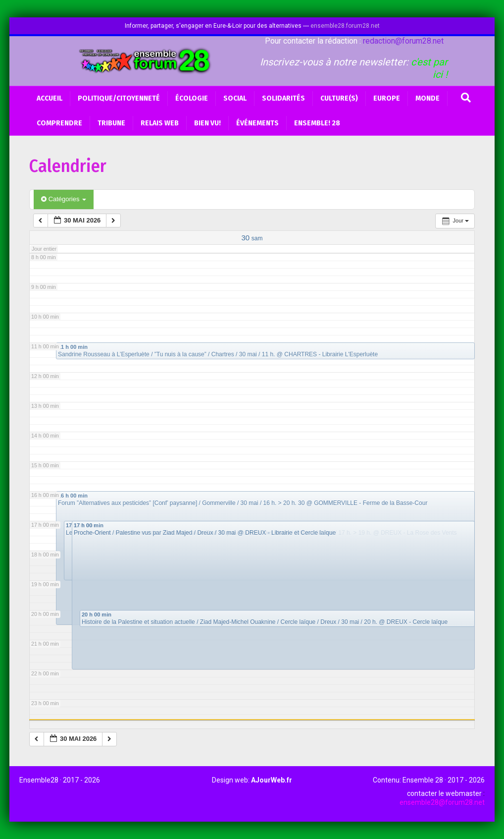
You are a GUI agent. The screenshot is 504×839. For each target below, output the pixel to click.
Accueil (50, 98)
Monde (428, 98)
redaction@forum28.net (403, 41)
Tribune (111, 123)
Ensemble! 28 (317, 123)
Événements (257, 123)
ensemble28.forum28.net (345, 26)
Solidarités (283, 98)
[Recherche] (466, 98)
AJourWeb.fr (272, 780)
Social (235, 98)
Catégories (64, 199)
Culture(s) (339, 98)
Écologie (192, 98)
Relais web (160, 123)
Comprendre (59, 123)
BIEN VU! (207, 123)
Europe (387, 98)
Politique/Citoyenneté (119, 98)
